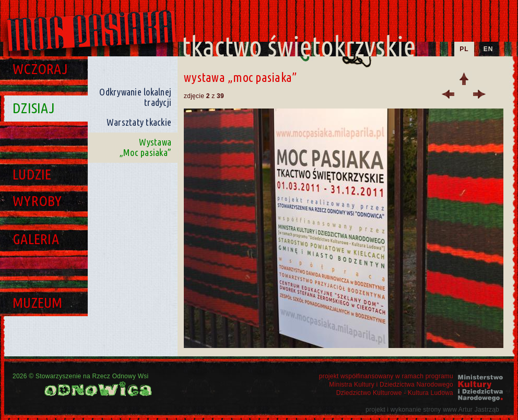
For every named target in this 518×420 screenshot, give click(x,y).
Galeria (36, 239)
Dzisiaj (34, 108)
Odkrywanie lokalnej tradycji (135, 97)
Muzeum (38, 302)
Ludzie (32, 174)
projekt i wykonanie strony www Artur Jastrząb (432, 410)
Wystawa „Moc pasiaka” (145, 147)
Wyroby (37, 201)
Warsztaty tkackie (139, 122)
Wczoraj (40, 69)
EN (488, 49)
